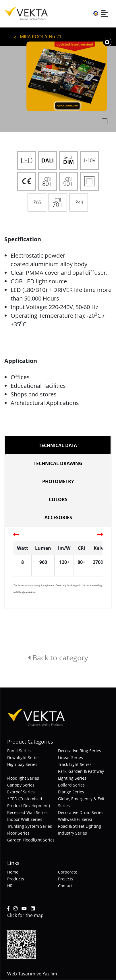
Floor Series (18, 833)
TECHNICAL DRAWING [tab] (58, 463)
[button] (9, 89)
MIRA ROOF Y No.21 (38, 37)
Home (13, 872)
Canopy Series (21, 785)
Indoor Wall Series (25, 819)
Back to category (58, 657)
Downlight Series (23, 757)
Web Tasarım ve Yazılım (32, 974)
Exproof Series (21, 792)
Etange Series (71, 792)
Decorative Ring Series (80, 751)
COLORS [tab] (58, 499)
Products (16, 879)
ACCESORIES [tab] (58, 517)
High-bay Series (22, 764)
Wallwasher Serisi (75, 819)
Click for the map (25, 915)
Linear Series (70, 757)
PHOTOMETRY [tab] (58, 481)
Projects (66, 879)
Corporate (68, 872)
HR (10, 886)
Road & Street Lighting (80, 826)
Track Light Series (75, 764)
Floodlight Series (23, 778)
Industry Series (72, 833)
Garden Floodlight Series (31, 840)
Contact (65, 886)
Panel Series (19, 751)
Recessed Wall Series (27, 812)
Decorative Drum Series (81, 812)
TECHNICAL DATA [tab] (58, 445)
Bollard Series (71, 785)
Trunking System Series (30, 826)
